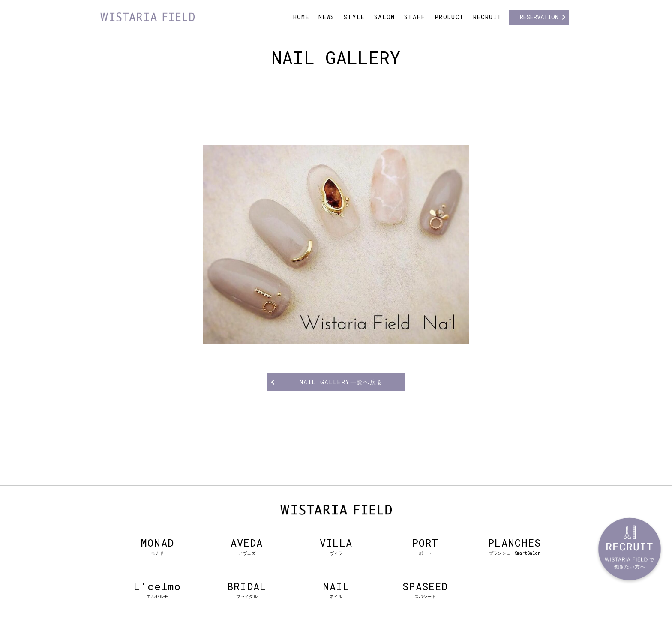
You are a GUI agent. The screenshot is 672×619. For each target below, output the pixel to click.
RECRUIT (487, 17)
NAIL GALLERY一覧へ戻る (341, 382)
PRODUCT (449, 17)
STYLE (354, 17)
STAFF (415, 17)
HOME (301, 17)
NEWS (327, 17)
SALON (385, 17)
